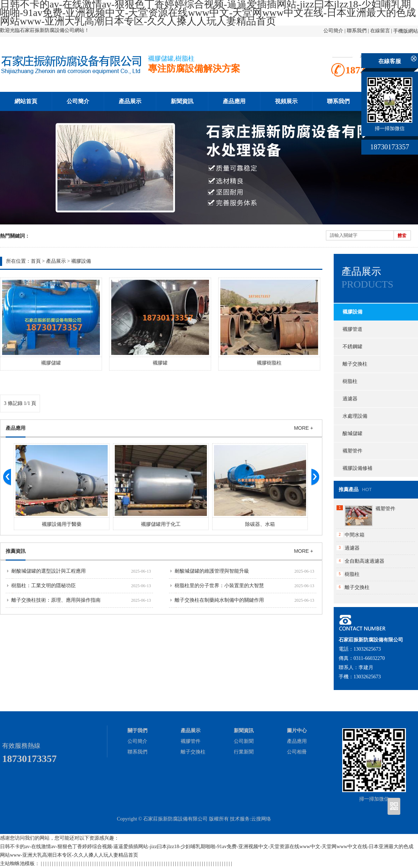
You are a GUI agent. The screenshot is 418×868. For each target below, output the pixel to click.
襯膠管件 (191, 741)
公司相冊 (297, 752)
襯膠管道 (352, 329)
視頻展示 (286, 101)
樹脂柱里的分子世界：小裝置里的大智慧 (219, 586)
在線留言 (380, 31)
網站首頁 (26, 101)
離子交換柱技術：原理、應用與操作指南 (56, 600)
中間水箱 (355, 535)
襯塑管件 (352, 451)
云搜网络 (261, 819)
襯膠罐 (160, 363)
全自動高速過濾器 (365, 561)
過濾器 (350, 399)
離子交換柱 (355, 364)
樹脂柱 (350, 381)
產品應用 (234, 101)
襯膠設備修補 (357, 468)
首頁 (36, 261)
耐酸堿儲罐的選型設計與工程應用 (49, 571)
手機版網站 (406, 31)
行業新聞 (244, 752)
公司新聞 (244, 741)
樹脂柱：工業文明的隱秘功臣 (44, 586)
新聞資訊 (182, 101)
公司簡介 (333, 31)
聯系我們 (357, 31)
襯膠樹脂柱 (269, 363)
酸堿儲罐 (352, 433)
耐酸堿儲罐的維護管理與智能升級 (212, 571)
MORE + (304, 428)
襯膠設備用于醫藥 (62, 524)
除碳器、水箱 (260, 524)
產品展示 (130, 101)
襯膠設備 (81, 261)
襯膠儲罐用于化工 (161, 524)
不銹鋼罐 (352, 347)
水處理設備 (355, 416)
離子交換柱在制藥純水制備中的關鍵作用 (219, 600)
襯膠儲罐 (51, 363)
